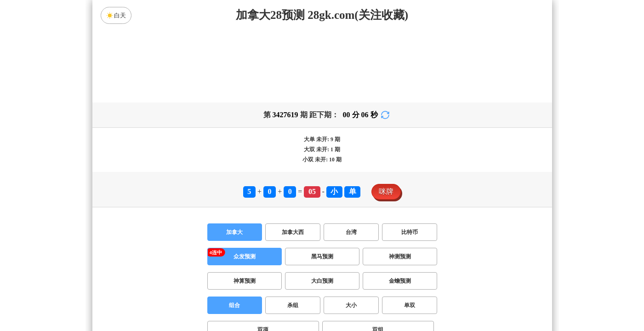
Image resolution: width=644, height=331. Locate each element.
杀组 (293, 233)
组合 (234, 233)
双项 (263, 257)
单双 (410, 233)
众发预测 (245, 184)
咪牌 (386, 119)
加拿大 (234, 160)
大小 (351, 233)
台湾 (351, 160)
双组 (378, 257)
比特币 (410, 160)
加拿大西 (293, 160)
